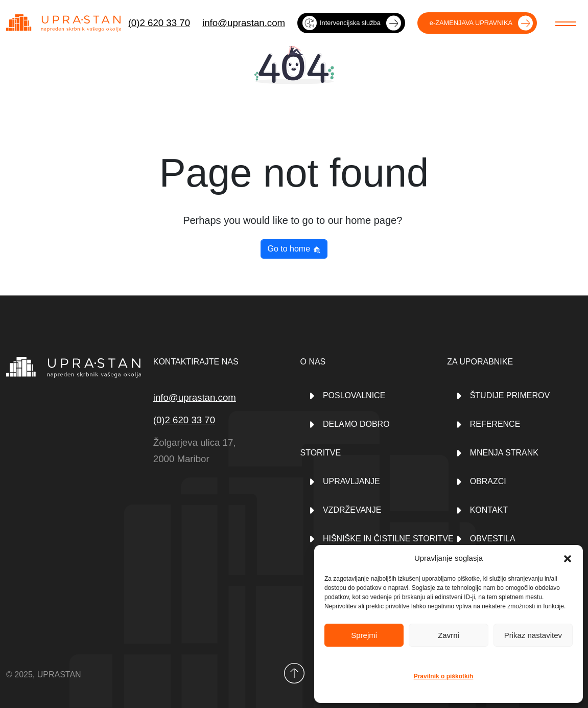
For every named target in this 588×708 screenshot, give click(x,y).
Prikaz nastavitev (533, 635)
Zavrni (449, 635)
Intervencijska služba (342, 23)
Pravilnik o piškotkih (444, 676)
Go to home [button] (294, 249)
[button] (568, 558)
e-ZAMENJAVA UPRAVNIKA (471, 23)
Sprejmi (364, 635)
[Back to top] (294, 673)
